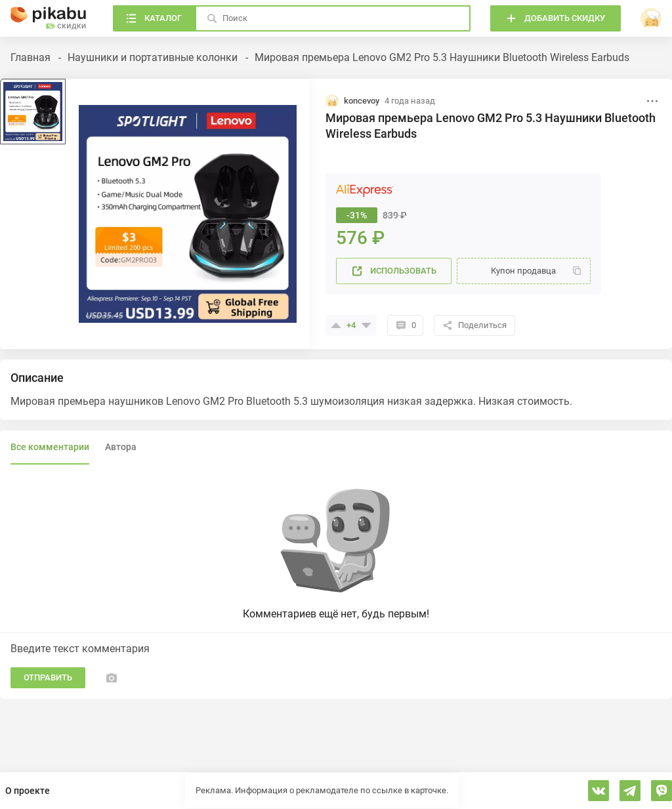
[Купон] (524, 271)
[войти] (651, 18)
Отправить (48, 677)
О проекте (28, 791)
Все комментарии (50, 447)
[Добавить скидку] (556, 18)
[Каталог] (154, 18)
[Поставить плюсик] (336, 325)
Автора (121, 447)
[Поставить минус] (366, 325)
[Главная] (49, 18)
